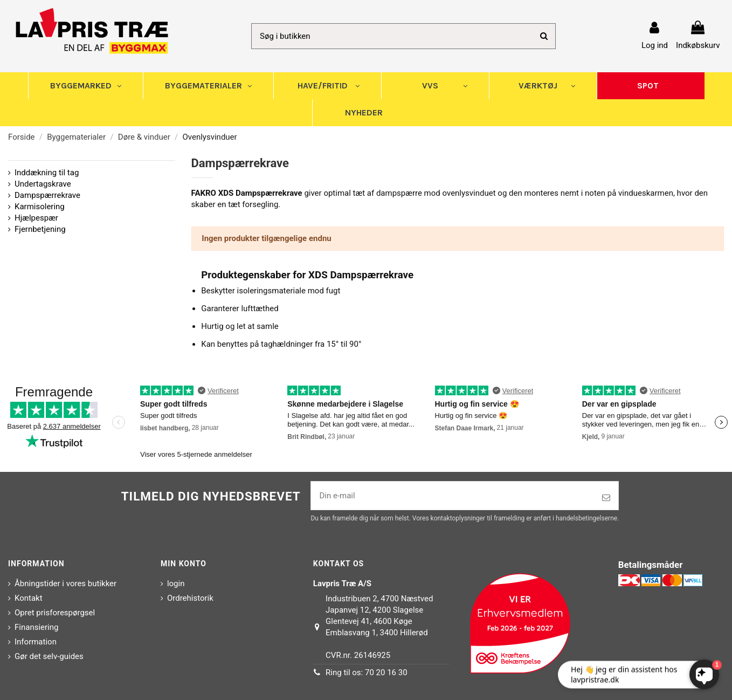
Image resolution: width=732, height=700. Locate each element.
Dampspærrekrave (47, 195)
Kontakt (29, 598)
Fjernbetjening (40, 229)
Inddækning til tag (47, 173)
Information (36, 642)
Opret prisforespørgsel (55, 613)
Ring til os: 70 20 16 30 (367, 672)
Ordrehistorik (190, 598)
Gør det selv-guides (49, 656)
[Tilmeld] (606, 498)
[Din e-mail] (453, 496)
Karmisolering (40, 207)
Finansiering (36, 627)
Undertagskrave (43, 184)
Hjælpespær (36, 218)
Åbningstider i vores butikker (65, 584)
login (176, 584)
